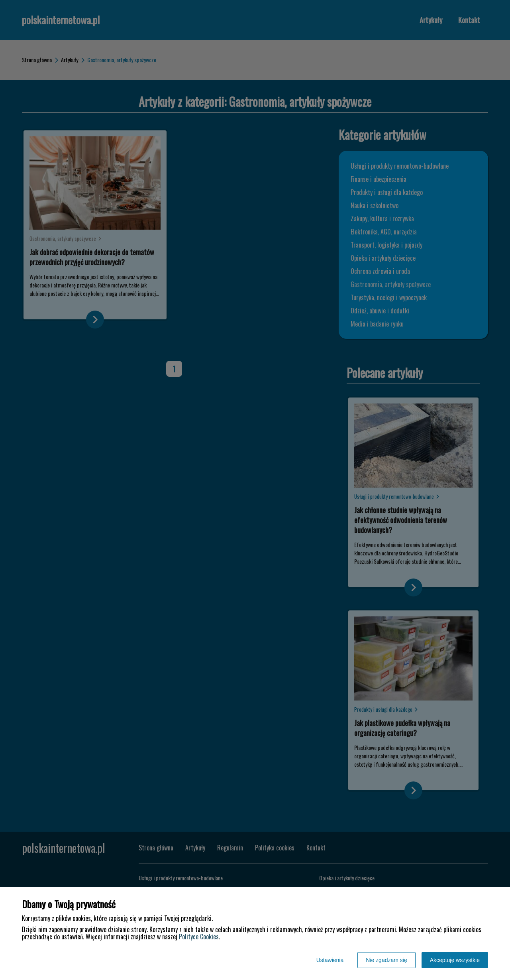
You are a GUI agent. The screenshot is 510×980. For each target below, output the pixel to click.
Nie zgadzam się (386, 960)
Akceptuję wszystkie (455, 960)
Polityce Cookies (199, 937)
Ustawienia (330, 960)
